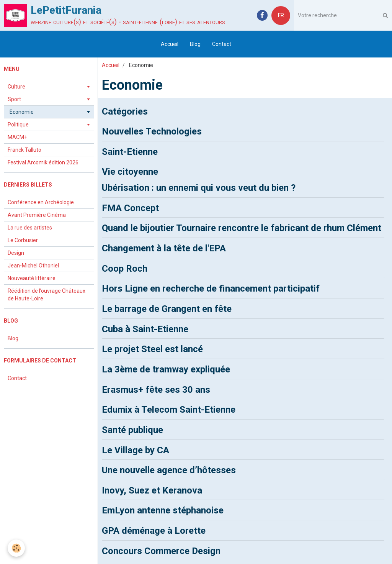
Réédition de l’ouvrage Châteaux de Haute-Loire (47, 295)
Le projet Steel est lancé (152, 349)
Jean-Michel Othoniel (33, 266)
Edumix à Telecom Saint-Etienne (169, 410)
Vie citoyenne (130, 172)
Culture (16, 87)
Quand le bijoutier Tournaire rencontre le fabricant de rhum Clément (242, 228)
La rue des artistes (30, 228)
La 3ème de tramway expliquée (166, 369)
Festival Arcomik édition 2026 (43, 162)
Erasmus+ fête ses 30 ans (156, 389)
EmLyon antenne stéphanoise (163, 510)
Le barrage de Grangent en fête (167, 309)
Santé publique (132, 430)
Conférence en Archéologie (41, 202)
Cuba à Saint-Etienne (145, 329)
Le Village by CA (136, 450)
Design (16, 253)
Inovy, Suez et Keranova (152, 490)
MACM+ (17, 137)
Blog (195, 44)
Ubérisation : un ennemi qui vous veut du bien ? (199, 188)
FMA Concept (130, 208)
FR (281, 15)
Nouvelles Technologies (152, 131)
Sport (14, 99)
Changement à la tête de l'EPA (164, 248)
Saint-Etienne (130, 151)
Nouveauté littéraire (32, 278)
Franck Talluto (24, 150)
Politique (18, 125)
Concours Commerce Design (161, 551)
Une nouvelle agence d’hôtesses (169, 470)
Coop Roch (125, 268)
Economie (22, 112)
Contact (222, 44)
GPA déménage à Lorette (154, 531)
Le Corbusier (23, 240)
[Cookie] (16, 548)
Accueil (170, 44)
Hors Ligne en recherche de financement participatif (211, 289)
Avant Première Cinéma (37, 215)
